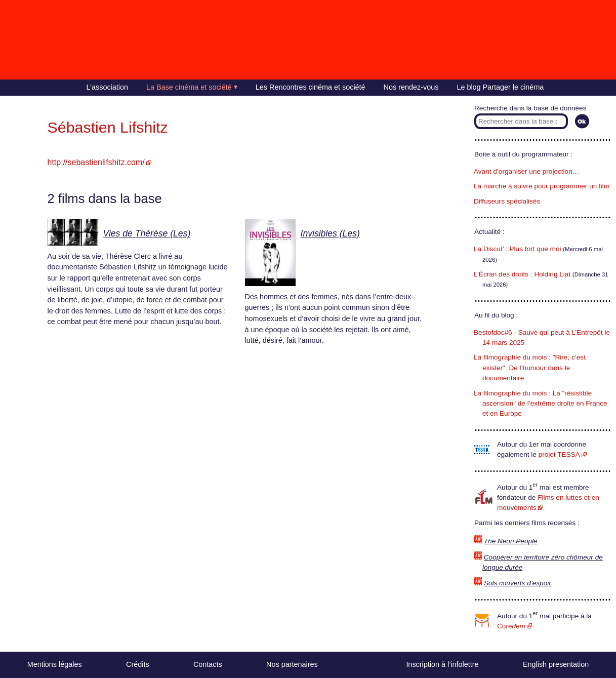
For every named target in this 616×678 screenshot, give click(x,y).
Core (511, 626)
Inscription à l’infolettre (442, 664)
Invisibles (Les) (330, 233)
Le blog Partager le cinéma (500, 87)
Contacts (208, 664)
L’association (107, 87)
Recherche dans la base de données (530, 108)
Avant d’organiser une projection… (526, 171)
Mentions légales (55, 664)
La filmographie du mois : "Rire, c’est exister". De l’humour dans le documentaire (530, 368)
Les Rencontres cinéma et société (311, 87)
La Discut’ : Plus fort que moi (518, 249)
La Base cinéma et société (189, 87)
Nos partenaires (292, 664)
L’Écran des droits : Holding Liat (522, 274)
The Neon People (511, 541)
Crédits (138, 664)
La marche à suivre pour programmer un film (542, 186)
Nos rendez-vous (411, 87)
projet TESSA (559, 454)
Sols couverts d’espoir (518, 583)
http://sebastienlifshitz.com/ (96, 162)
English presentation (556, 664)
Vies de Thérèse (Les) (147, 233)
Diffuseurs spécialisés (507, 201)
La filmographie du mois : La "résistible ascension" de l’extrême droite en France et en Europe (541, 404)
